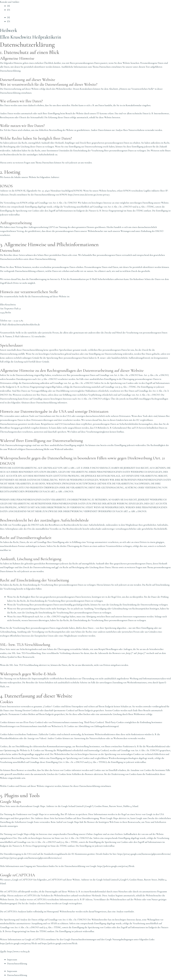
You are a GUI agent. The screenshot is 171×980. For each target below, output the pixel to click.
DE (9, 6)
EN (9, 10)
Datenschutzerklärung (17, 963)
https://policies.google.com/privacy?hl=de (116, 866)
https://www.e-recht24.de (19, 951)
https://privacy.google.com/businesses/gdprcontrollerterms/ (28, 858)
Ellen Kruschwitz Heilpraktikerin (33, 37)
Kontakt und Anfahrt (10, 2)
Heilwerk (9, 30)
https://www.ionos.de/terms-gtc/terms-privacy (89, 194)
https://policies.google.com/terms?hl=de (61, 943)
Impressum (12, 959)
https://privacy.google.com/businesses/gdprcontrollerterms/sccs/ (89, 858)
